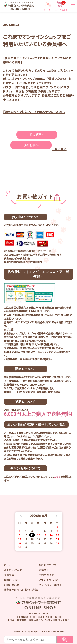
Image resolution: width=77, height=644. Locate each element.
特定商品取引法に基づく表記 (21, 590)
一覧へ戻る (59, 149)
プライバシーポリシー (52, 585)
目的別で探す (12, 580)
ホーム (8, 565)
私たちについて (48, 565)
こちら (57, 476)
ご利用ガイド (46, 575)
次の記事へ (31, 145)
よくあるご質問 (13, 570)
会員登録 (9, 575)
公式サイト (45, 570)
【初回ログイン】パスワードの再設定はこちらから (34, 112)
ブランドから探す (49, 580)
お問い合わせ (12, 585)
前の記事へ (37, 135)
